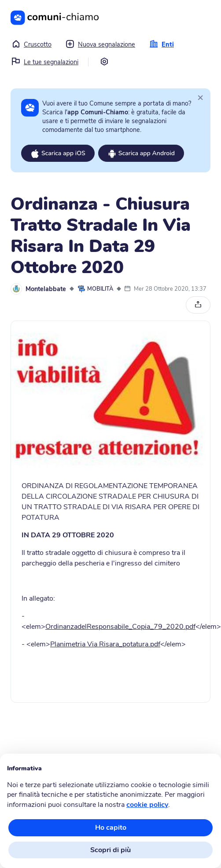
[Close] (200, 97)
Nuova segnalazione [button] (100, 44)
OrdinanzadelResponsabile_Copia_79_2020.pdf (120, 627)
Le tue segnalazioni (45, 62)
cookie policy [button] (147, 805)
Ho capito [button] (111, 828)
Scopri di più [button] (110, 850)
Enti (162, 44)
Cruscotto (31, 44)
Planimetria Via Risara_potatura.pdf (105, 644)
